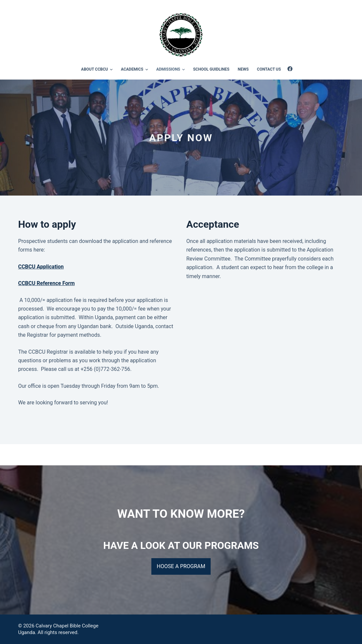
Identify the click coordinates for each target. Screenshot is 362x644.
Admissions (172, 70)
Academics (135, 70)
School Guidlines (211, 69)
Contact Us (269, 69)
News (243, 69)
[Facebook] (290, 69)
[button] (111, 70)
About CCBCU (98, 70)
